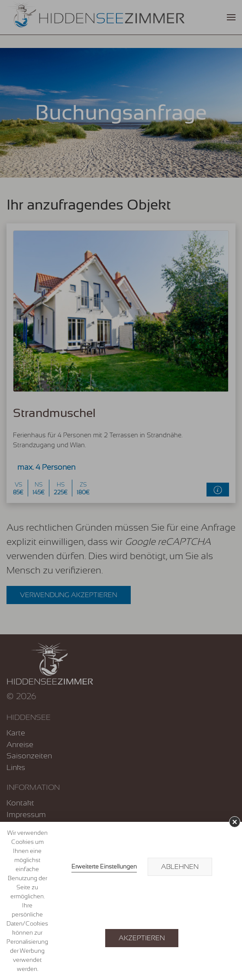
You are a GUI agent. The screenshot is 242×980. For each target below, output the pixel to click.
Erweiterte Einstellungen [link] (104, 866)
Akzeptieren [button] (142, 938)
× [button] (235, 822)
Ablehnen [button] (180, 867)
